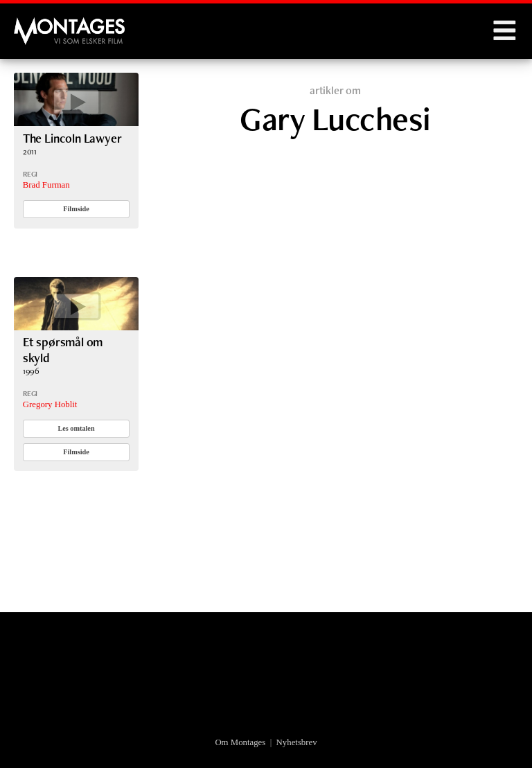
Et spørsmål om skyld (63, 349)
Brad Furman (46, 185)
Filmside (76, 209)
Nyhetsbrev (297, 742)
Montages (37, 24)
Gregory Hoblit (50, 404)
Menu (504, 31)
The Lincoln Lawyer (72, 138)
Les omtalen (76, 428)
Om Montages (240, 742)
